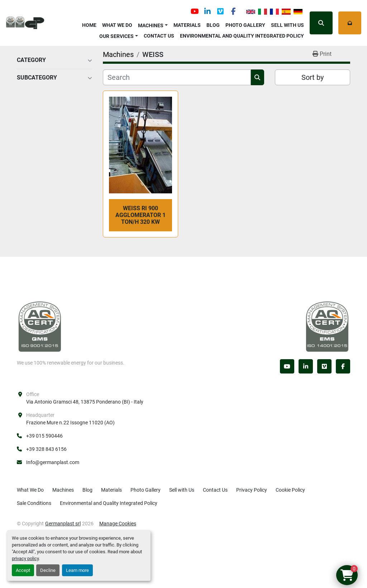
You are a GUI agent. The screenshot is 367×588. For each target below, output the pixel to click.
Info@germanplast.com (53, 462)
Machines (151, 25)
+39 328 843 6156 (46, 449)
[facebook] (233, 11)
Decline (48, 570)
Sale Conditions (34, 503)
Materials (187, 25)
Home (89, 25)
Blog (213, 25)
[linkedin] (208, 11)
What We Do (117, 25)
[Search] (177, 77)
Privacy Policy (252, 490)
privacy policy (25, 558)
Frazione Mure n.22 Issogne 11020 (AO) (70, 423)
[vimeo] (220, 11)
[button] (153, 24)
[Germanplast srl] (40, 326)
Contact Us (159, 36)
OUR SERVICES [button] (116, 36)
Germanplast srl (63, 524)
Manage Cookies (118, 524)
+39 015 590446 (44, 436)
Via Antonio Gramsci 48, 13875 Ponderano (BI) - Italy (85, 402)
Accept (23, 570)
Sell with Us (287, 25)
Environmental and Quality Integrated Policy (242, 36)
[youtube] (195, 11)
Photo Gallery (245, 25)
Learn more (77, 570)
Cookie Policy (290, 490)
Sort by (313, 77)
